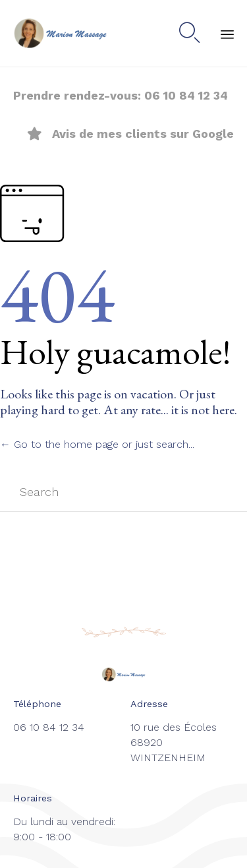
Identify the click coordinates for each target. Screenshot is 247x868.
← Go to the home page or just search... (97, 444)
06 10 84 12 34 (186, 95)
